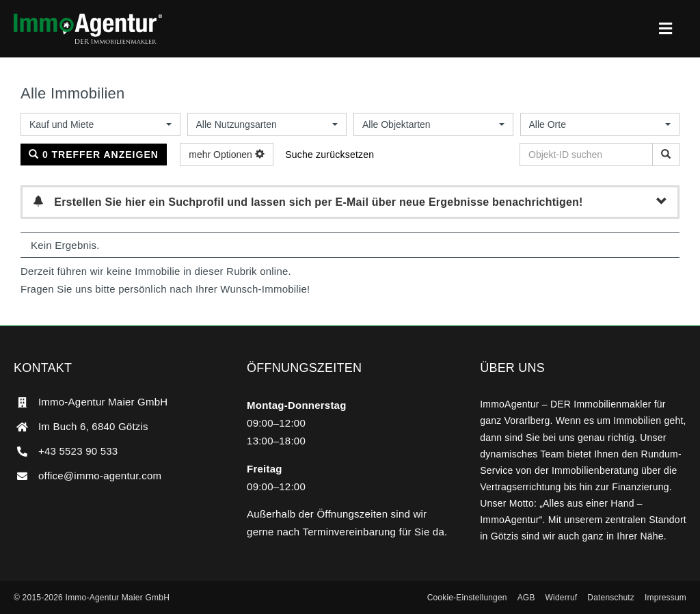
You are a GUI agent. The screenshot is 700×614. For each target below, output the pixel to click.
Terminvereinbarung (350, 532)
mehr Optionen (227, 155)
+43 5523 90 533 (78, 451)
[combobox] (100, 124)
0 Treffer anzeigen (94, 155)
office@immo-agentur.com (100, 476)
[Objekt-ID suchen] (666, 155)
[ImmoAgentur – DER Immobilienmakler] (88, 19)
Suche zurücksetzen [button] (329, 155)
